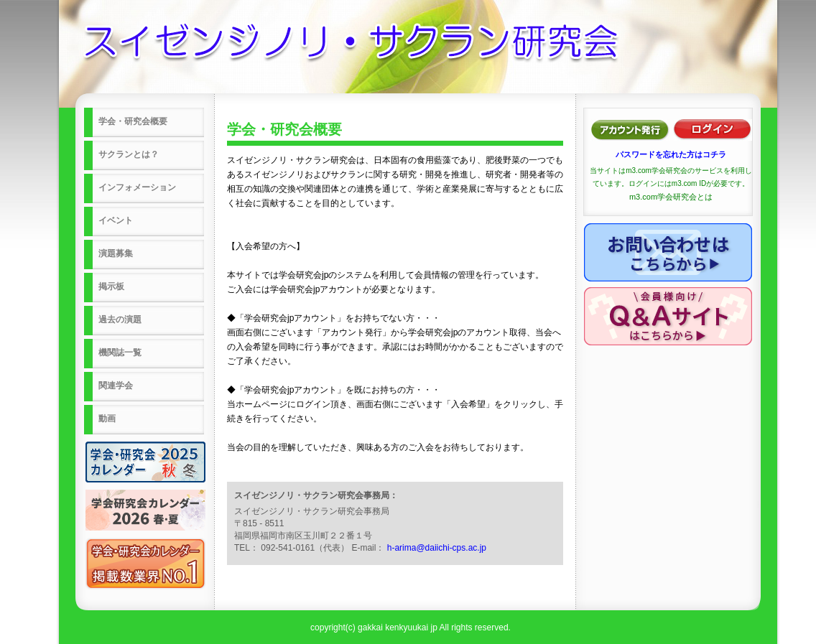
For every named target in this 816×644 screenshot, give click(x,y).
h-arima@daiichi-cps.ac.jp (437, 548)
